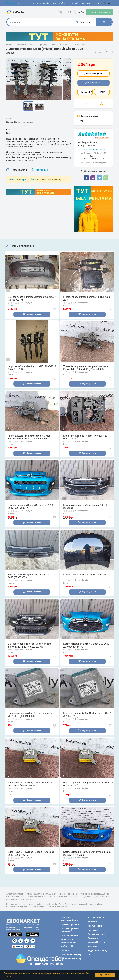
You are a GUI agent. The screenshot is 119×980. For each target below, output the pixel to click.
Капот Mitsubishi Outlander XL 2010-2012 (85, 579)
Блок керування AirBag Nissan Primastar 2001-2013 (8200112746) (30, 789)
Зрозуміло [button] (105, 975)
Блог (97, 3)
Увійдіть (13, 183)
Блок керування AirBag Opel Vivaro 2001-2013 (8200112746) (88, 789)
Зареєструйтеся (29, 183)
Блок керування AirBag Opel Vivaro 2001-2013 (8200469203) (88, 720)
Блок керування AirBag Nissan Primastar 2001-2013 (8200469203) (30, 720)
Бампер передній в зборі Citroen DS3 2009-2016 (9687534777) (87, 650)
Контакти (102, 96)
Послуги (86, 3)
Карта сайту (59, 3)
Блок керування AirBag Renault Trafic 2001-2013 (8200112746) (31, 859)
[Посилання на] (15, 941)
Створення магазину (71, 959)
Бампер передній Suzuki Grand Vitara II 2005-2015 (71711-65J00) (88, 859)
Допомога (93, 938)
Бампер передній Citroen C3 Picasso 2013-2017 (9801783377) (31, 511)
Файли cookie (67, 946)
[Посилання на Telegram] (33, 941)
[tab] (17, 174)
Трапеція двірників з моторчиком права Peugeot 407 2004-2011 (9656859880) (86, 372)
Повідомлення (85, 96)
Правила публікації (70, 924)
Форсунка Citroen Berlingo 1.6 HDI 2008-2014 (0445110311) (32, 372)
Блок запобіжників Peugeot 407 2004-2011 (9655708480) (87, 441)
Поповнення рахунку (71, 954)
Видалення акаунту (97, 951)
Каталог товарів (41, 3)
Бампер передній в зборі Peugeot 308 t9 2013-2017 (85, 511)
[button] (12, 977)
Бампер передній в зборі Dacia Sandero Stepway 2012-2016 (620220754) (29, 650)
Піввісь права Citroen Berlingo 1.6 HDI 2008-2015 (87, 302)
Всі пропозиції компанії (93, 153)
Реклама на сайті (96, 934)
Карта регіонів (95, 926)
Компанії (74, 3)
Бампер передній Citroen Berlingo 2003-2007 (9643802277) (32, 302)
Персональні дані (70, 935)
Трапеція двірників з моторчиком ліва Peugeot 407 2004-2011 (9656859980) (29, 441)
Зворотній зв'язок (97, 942)
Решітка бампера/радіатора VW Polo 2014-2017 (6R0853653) (32, 580)
